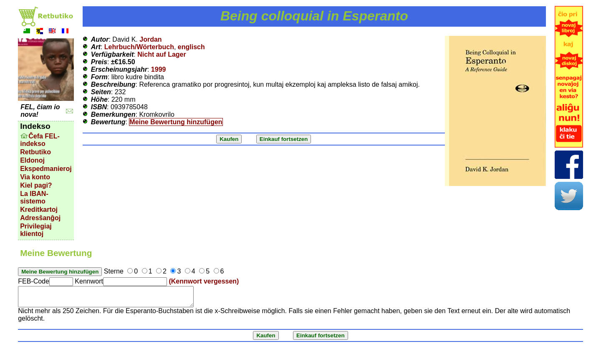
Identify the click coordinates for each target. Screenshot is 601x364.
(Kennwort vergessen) (204, 281)
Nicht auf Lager (162, 54)
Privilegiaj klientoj (36, 230)
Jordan (150, 39)
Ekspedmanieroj (46, 169)
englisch (191, 47)
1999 (159, 69)
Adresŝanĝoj (40, 218)
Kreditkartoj (39, 210)
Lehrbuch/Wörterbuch (139, 47)
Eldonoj (32, 160)
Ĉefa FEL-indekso (40, 140)
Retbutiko (35, 152)
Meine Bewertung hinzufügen (176, 122)
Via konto (35, 177)
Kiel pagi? (36, 185)
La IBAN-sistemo (34, 197)
